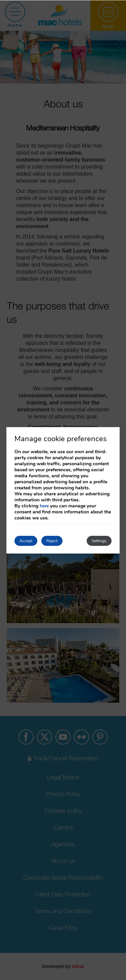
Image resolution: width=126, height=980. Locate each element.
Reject (52, 541)
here (44, 506)
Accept (26, 541)
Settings (99, 541)
